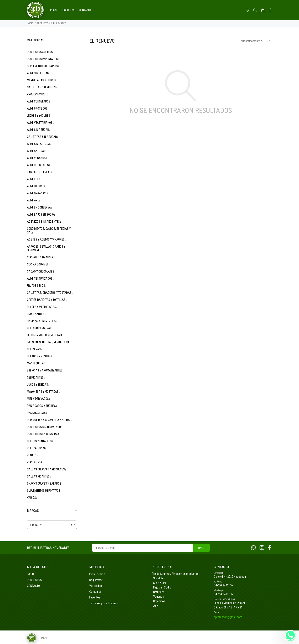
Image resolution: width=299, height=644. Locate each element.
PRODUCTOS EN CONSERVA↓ (44, 434)
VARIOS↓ (32, 498)
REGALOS (33, 455)
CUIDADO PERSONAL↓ (40, 328)
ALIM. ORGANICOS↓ (38, 193)
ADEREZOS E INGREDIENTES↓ (44, 222)
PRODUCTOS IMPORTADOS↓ (43, 59)
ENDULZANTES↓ (36, 314)
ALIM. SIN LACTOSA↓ (39, 144)
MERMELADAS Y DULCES (42, 80)
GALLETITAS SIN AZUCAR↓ (43, 137)
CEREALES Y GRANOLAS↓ (42, 257)
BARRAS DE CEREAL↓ (40, 172)
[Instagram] (262, 548)
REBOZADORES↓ (37, 448)
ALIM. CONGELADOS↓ (39, 101)
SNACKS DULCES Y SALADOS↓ (45, 484)
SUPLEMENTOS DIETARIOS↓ (43, 66)
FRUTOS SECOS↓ (37, 286)
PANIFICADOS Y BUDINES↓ (42, 406)
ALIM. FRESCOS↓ (37, 186)
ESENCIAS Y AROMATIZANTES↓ (45, 370)
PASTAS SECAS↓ (37, 413)
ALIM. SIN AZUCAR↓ (39, 130)
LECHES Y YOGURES (39, 116)
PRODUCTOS (43, 23)
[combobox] (52, 525)
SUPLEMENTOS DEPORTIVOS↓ (44, 491)
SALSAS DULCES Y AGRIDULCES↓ (47, 469)
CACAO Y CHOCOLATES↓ (41, 271)
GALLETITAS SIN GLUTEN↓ (42, 87)
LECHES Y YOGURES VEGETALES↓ (46, 335)
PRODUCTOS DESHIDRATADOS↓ (45, 427)
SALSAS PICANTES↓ (39, 476)
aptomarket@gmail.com (228, 617)
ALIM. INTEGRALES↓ (39, 165)
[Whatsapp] (254, 548)
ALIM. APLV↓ (34, 200)
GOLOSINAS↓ (35, 349)
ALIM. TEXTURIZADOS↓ (40, 279)
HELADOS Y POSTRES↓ (40, 356)
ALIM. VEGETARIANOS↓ (40, 123)
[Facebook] (270, 548)
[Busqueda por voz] (247, 10)
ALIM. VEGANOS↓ (37, 158)
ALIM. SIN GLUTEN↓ (38, 73)
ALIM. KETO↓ (34, 179)
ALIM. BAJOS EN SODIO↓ (41, 215)
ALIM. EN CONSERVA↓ (40, 207)
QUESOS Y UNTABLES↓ (40, 441)
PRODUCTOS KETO (38, 94)
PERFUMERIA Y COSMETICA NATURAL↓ (50, 420)
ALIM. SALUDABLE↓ (38, 151)
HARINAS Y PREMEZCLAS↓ (43, 321)
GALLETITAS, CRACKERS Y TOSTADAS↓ (50, 293)
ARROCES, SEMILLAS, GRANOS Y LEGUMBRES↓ (46, 248)
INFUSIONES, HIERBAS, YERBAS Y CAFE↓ (50, 342)
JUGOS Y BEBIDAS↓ (38, 385)
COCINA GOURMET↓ (38, 264)
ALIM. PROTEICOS (37, 109)
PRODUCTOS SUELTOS (40, 52)
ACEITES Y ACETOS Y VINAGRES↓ (47, 239)
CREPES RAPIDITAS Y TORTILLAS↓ (47, 300)
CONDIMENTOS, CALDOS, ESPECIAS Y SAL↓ (49, 231)
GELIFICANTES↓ (36, 378)
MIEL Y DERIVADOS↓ (39, 399)
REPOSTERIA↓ (35, 462)
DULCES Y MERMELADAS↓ (42, 307)
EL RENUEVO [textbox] (51, 525)
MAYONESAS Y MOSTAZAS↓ (44, 392)
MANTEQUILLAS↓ (37, 363)
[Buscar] (255, 10)
